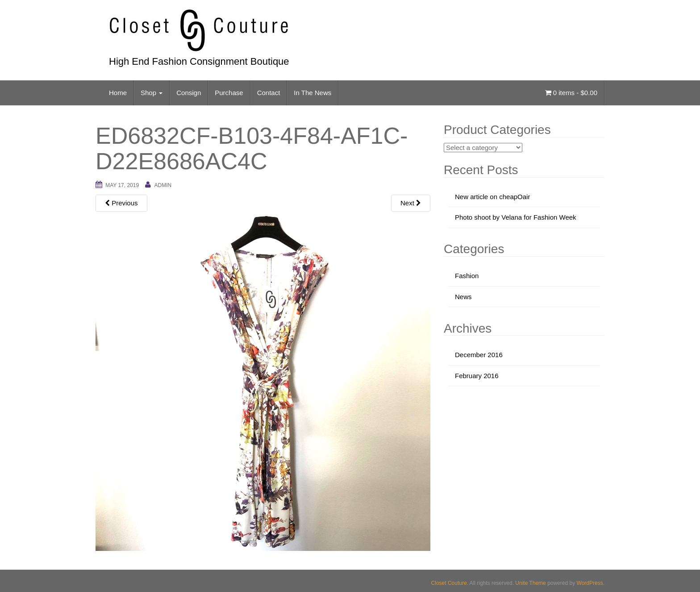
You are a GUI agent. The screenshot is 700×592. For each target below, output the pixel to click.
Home (118, 93)
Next (411, 203)
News (463, 297)
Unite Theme (530, 583)
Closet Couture (449, 583)
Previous (121, 203)
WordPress (590, 583)
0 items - (571, 93)
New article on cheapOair (492, 197)
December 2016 (479, 355)
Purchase (229, 93)
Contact (269, 93)
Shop (152, 93)
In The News (312, 93)
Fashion (467, 276)
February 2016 (477, 376)
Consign (189, 93)
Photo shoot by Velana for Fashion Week (516, 217)
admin (163, 185)
